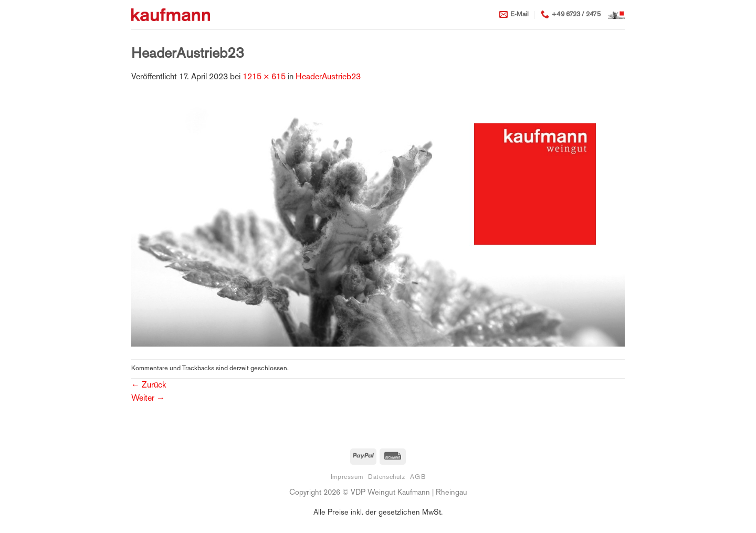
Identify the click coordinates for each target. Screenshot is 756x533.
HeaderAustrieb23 (328, 77)
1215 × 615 (264, 77)
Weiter (148, 399)
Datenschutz (387, 477)
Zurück (149, 386)
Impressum (347, 477)
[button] (616, 15)
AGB (418, 477)
